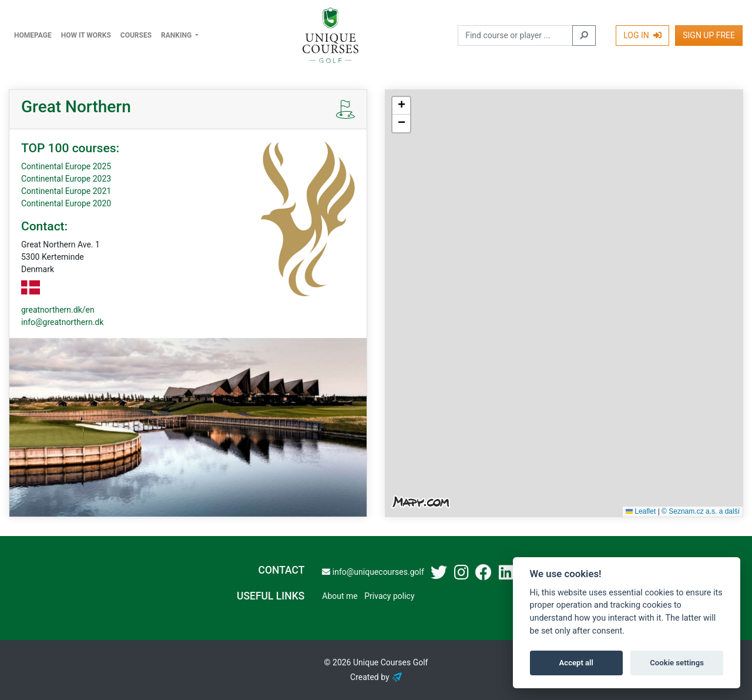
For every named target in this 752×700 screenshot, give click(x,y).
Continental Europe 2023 (66, 179)
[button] (401, 106)
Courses (136, 35)
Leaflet (641, 511)
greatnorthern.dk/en (58, 310)
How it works (86, 35)
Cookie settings (677, 663)
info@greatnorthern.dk (62, 322)
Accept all (576, 663)
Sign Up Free (709, 35)
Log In (642, 35)
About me (340, 596)
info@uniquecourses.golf (373, 572)
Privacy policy (389, 596)
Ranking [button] (177, 35)
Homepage (33, 35)
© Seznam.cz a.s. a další (701, 511)
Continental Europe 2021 (66, 191)
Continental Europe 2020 (66, 203)
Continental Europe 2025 (66, 166)
